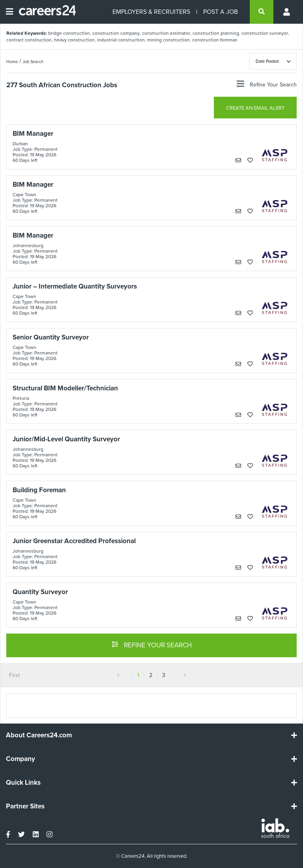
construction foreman (215, 40)
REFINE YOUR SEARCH (152, 645)
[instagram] (50, 834)
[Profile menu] (287, 12)
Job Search (33, 62)
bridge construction (69, 33)
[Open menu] (9, 12)
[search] (262, 12)
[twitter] (22, 834)
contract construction (29, 40)
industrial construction (121, 40)
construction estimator (166, 33)
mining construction (168, 40)
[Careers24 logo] (44, 12)
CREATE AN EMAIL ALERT (255, 108)
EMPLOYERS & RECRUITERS (151, 12)
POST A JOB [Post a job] (221, 12)
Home (12, 62)
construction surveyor (265, 33)
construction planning (216, 33)
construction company (116, 33)
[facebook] (8, 834)
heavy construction (74, 40)
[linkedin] (36, 834)
